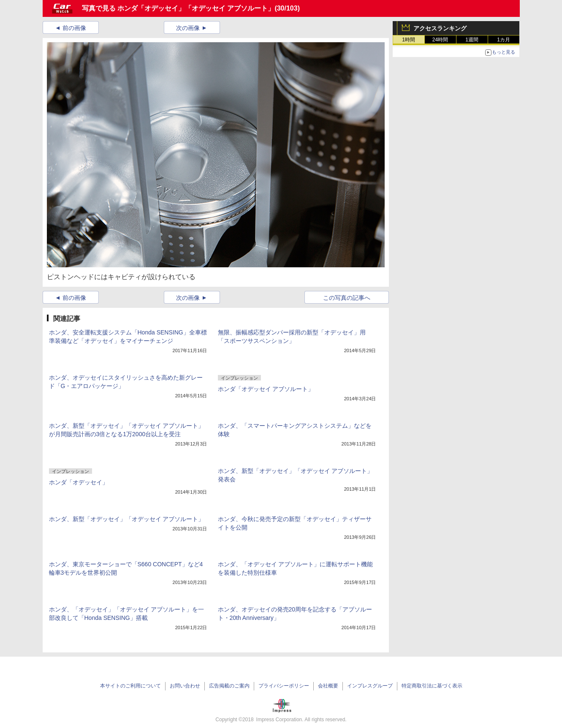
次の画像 (188, 28)
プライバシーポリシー (284, 686)
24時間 (440, 40)
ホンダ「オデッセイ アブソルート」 (266, 389)
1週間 (472, 40)
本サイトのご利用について (130, 686)
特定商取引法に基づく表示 (432, 686)
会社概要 (328, 686)
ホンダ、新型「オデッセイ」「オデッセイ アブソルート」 (127, 519)
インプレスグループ (370, 686)
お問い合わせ (185, 686)
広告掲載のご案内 (229, 686)
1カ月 (504, 40)
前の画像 (74, 28)
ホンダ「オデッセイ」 (79, 482)
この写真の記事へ (347, 298)
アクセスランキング (440, 28)
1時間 (409, 40)
